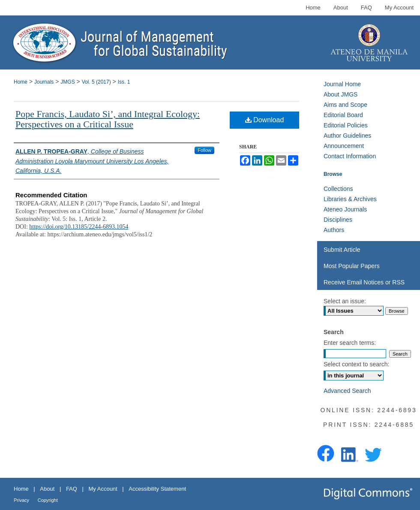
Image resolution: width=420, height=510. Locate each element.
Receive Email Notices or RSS (364, 282)
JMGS (67, 82)
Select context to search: (356, 364)
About (47, 489)
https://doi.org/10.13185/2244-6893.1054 (79, 227)
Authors (334, 230)
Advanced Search (347, 391)
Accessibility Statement (157, 489)
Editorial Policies (346, 125)
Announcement (344, 146)
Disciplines (338, 220)
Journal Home (342, 84)
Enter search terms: (350, 343)
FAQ (72, 489)
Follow (204, 150)
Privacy (21, 500)
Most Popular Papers (352, 266)
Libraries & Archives (350, 199)
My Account (103, 489)
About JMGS (340, 94)
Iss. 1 (124, 82)
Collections (338, 189)
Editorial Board (343, 115)
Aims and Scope (345, 105)
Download (265, 120)
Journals (44, 82)
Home (21, 82)
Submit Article (342, 250)
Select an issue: (345, 301)
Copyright (48, 500)
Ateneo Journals (345, 209)
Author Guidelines (347, 136)
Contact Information (350, 156)
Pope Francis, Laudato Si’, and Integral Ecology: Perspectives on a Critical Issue (108, 119)
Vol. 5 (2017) (96, 82)
